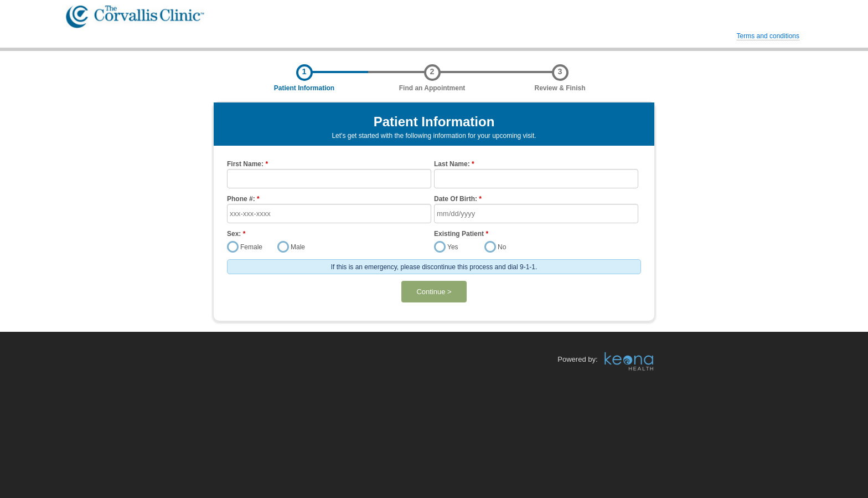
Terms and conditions (768, 36)
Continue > (434, 292)
